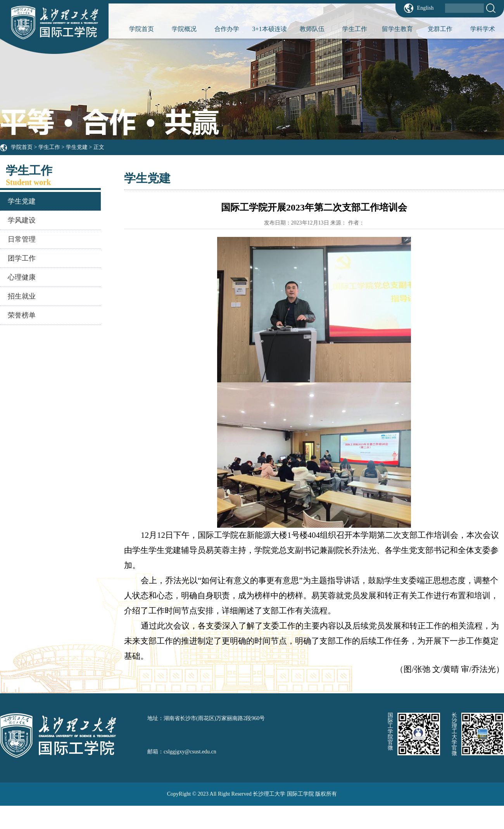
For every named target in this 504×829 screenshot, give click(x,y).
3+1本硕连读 (269, 29)
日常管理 (22, 239)
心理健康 (22, 277)
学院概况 (184, 29)
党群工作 (440, 29)
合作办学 (227, 29)
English (425, 8)
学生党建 (77, 147)
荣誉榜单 (22, 315)
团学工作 (22, 258)
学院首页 (142, 29)
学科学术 (483, 29)
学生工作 (355, 29)
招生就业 (22, 296)
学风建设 (22, 220)
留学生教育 (397, 29)
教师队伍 (312, 29)
